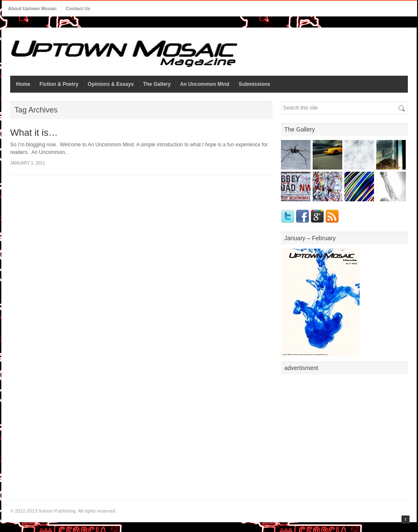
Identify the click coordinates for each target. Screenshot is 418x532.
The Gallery (157, 84)
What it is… (34, 133)
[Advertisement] (339, 431)
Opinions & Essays (111, 84)
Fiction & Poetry (59, 84)
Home (23, 84)
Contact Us (78, 8)
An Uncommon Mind (205, 84)
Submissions (254, 84)
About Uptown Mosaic (33, 8)
